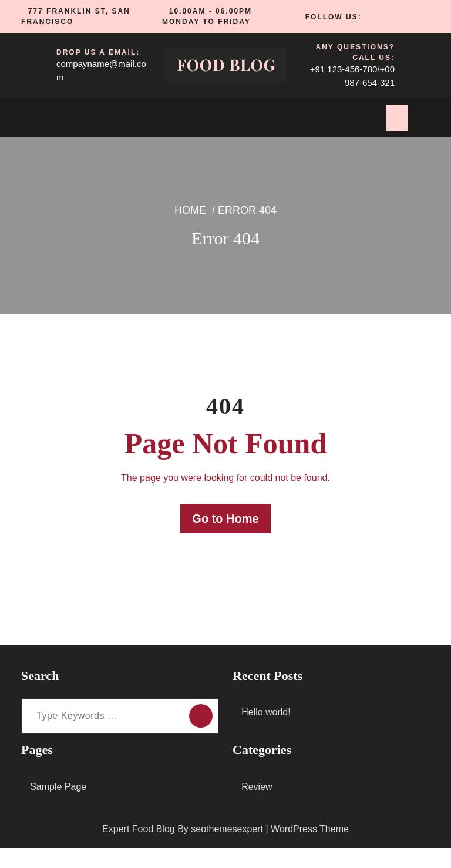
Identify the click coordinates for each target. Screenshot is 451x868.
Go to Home (225, 539)
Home (194, 232)
